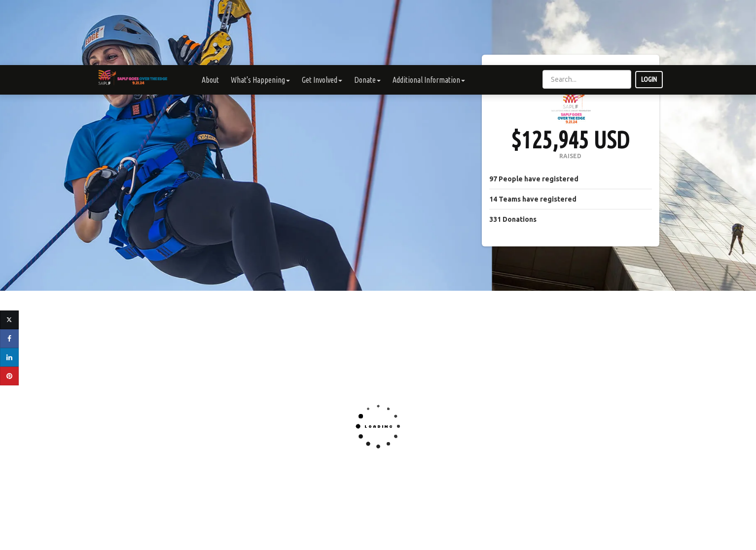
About (210, 15)
